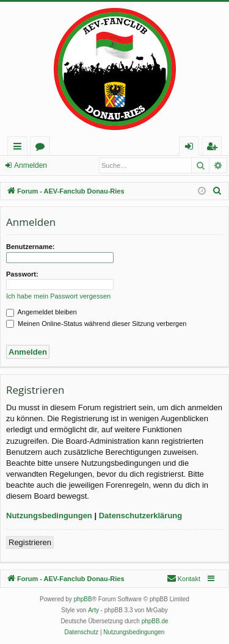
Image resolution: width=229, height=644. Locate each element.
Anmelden (31, 165)
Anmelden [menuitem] (192, 148)
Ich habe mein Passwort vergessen (58, 296)
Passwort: (22, 274)
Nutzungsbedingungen (49, 516)
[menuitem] (217, 191)
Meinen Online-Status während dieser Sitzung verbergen (96, 324)
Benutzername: (30, 247)
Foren (42, 148)
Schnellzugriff (20, 148)
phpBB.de (155, 621)
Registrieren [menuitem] (214, 148)
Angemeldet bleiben (42, 312)
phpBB (83, 599)
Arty (93, 610)
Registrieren (30, 542)
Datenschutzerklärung (141, 516)
